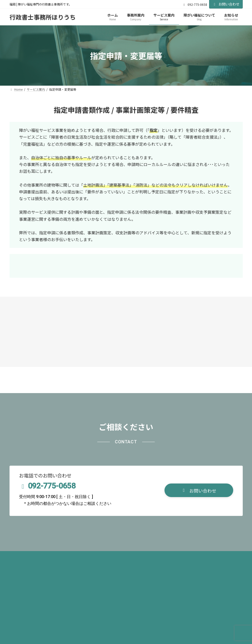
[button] (199, 490)
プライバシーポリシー (33, 556)
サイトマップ (72, 556)
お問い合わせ (226, 4)
